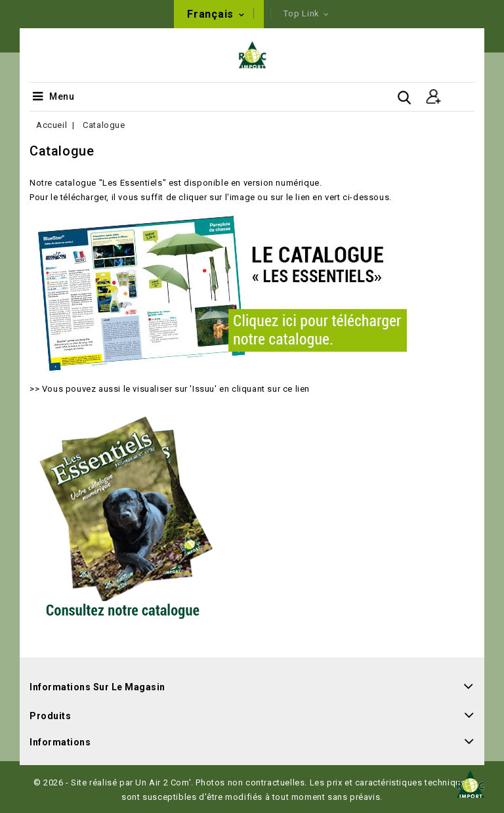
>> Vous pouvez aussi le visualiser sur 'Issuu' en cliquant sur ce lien (170, 389)
